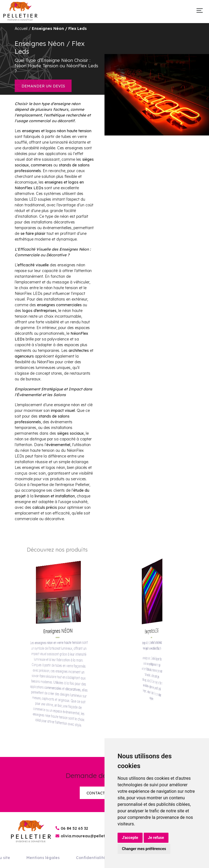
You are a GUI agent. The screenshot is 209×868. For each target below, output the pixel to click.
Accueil (21, 29)
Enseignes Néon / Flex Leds (59, 29)
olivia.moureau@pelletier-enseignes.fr (98, 836)
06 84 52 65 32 (74, 828)
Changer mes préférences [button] (144, 849)
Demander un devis (43, 86)
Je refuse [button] (156, 838)
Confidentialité (91, 858)
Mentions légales (43, 858)
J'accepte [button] (130, 838)
